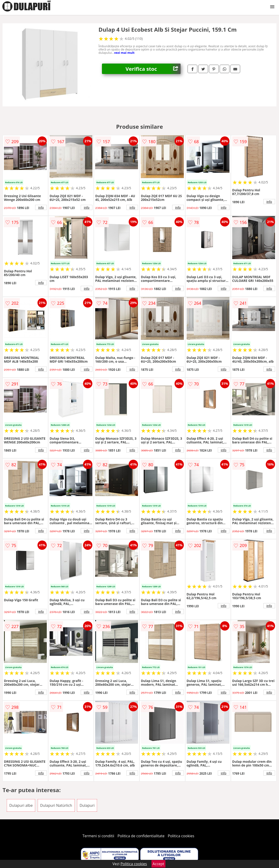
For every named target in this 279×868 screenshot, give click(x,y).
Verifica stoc (153, 69)
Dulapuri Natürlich (56, 805)
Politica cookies (181, 836)
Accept (158, 864)
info (41, 207)
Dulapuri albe (21, 805)
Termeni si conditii (98, 836)
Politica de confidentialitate (141, 836)
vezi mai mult (124, 53)
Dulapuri (87, 805)
